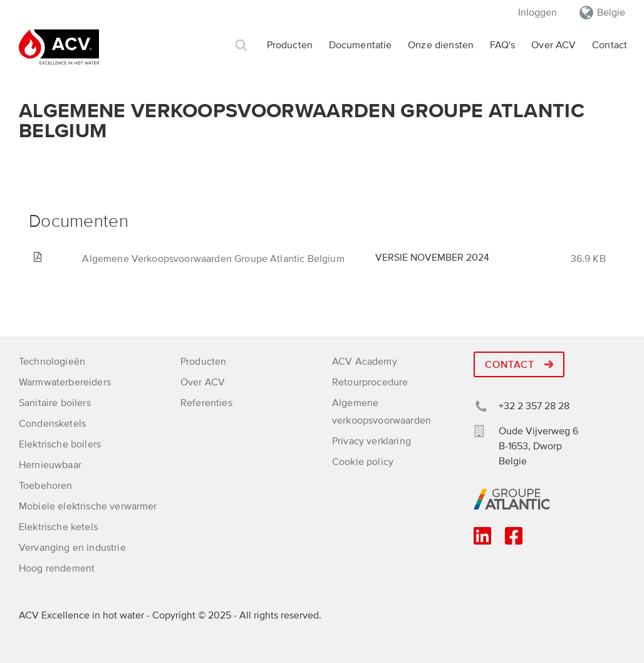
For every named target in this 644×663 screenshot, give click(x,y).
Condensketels (52, 424)
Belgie (611, 13)
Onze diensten (441, 45)
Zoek (241, 45)
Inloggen (538, 13)
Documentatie (361, 45)
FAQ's (503, 45)
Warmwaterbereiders (65, 382)
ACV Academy (365, 362)
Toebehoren (46, 486)
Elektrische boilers (60, 444)
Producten (290, 45)
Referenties (206, 403)
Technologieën (52, 362)
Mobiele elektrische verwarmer (88, 506)
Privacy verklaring (371, 441)
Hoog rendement (57, 568)
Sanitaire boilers (55, 403)
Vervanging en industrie (72, 548)
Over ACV (553, 45)
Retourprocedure (370, 382)
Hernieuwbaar (50, 465)
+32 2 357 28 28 (534, 406)
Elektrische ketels (58, 527)
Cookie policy (363, 462)
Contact (610, 45)
